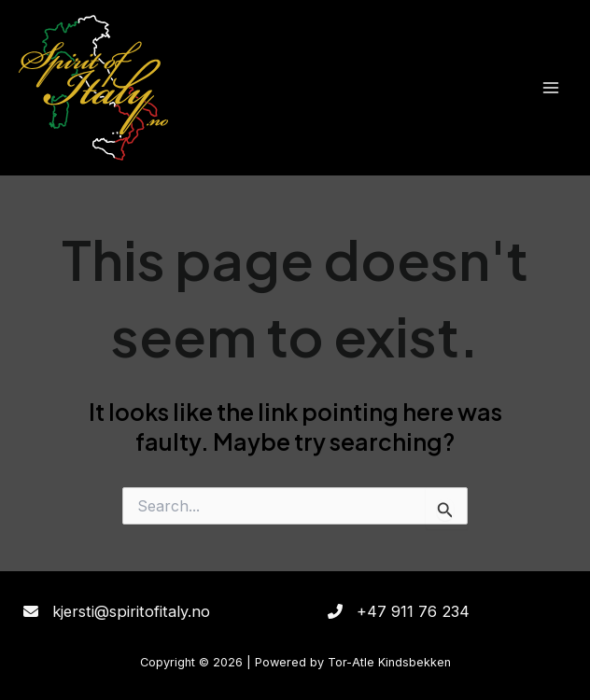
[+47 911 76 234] (399, 612)
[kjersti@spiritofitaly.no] (117, 612)
